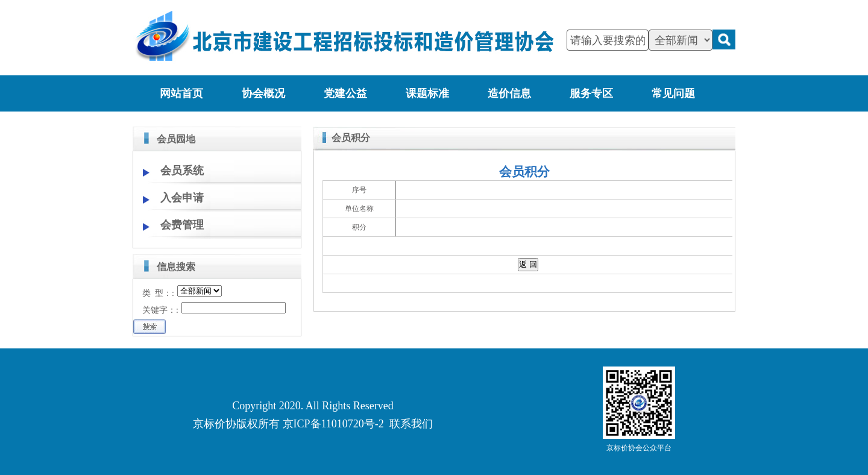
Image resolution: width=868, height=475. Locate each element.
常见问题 (673, 93)
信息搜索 (176, 267)
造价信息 (509, 93)
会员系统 (182, 171)
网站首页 (181, 93)
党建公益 (345, 93)
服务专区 (591, 93)
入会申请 (182, 198)
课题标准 (427, 93)
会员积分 (351, 138)
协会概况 (263, 93)
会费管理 (182, 225)
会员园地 (176, 139)
